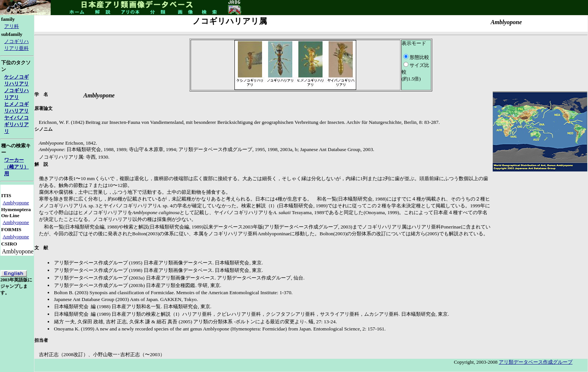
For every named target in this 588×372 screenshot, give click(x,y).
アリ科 (12, 26)
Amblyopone (16, 203)
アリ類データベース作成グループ (536, 362)
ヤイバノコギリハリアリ (16, 124)
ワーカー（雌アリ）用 (16, 167)
